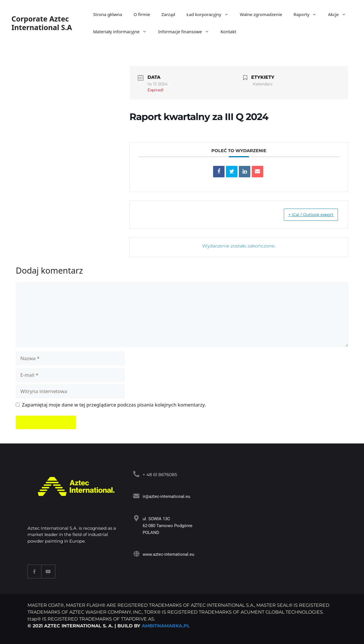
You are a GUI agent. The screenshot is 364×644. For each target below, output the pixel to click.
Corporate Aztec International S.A (42, 23)
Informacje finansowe (186, 32)
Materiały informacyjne (123, 32)
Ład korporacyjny (210, 14)
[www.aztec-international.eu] (136, 554)
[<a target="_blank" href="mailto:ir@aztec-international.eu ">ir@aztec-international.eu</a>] (136, 496)
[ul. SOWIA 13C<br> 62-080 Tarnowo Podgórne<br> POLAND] (136, 518)
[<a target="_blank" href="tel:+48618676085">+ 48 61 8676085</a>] (136, 474)
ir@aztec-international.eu (166, 496)
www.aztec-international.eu (168, 554)
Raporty (308, 14)
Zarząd (168, 14)
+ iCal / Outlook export (306, 214)
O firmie (142, 14)
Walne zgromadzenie (261, 14)
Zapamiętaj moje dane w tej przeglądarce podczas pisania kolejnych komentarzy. (114, 405)
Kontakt (228, 32)
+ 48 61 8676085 (159, 475)
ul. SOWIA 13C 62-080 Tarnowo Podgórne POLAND (167, 526)
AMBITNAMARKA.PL (166, 626)
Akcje (340, 14)
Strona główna (108, 14)
